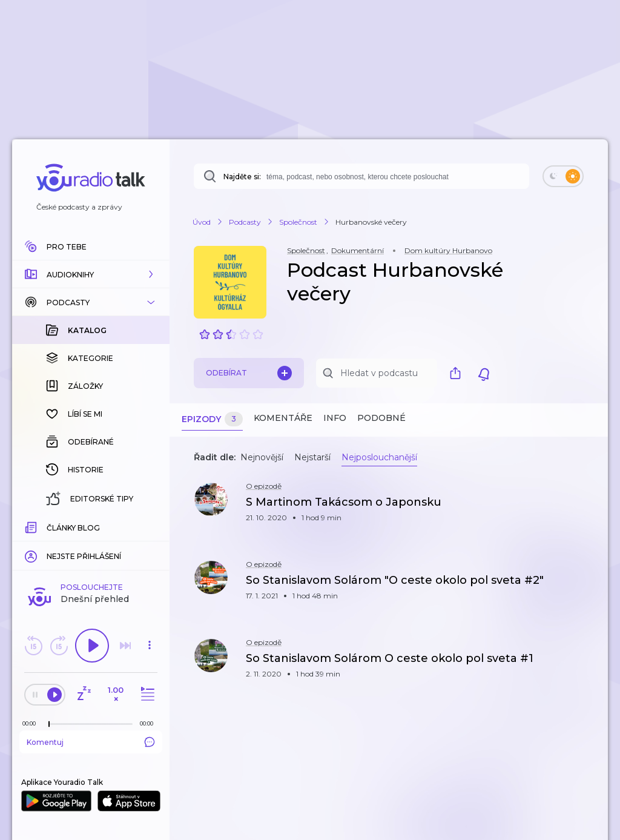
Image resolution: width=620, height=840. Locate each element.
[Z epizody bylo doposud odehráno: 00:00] (32, 723)
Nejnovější (262, 457)
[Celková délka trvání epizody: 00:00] (150, 723)
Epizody (212, 419)
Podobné (381, 418)
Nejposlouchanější (379, 457)
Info (335, 418)
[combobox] (361, 176)
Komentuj (91, 742)
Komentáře (283, 418)
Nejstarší (312, 457)
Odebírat (249, 373)
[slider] (49, 724)
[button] (91, 274)
